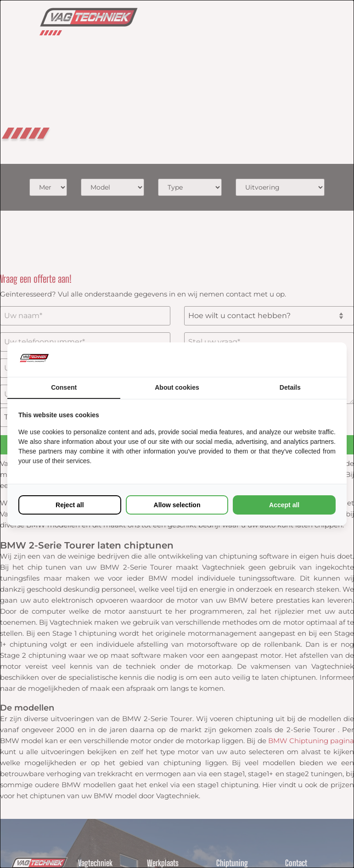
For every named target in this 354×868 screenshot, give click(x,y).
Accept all (284, 505)
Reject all (70, 505)
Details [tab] (290, 387)
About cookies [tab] (177, 387)
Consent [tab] (64, 387)
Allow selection (177, 505)
